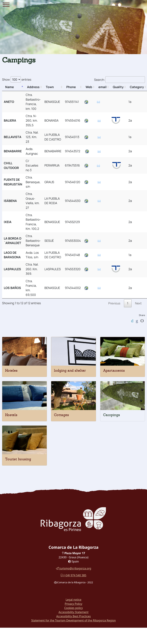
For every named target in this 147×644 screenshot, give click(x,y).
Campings (112, 415)
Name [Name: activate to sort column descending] (10, 87)
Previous (114, 303)
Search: (119, 80)
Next (138, 303)
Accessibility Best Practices (73, 616)
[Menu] (6, 5)
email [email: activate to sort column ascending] (102, 87)
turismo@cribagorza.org (73, 568)
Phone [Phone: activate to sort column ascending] (71, 87)
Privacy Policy (73, 604)
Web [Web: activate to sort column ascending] (89, 87)
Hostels (11, 415)
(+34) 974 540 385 (73, 575)
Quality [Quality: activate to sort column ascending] (118, 87)
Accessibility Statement (73, 612)
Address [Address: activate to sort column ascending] (33, 87)
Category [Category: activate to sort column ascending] (137, 87)
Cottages (61, 415)
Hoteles (11, 370)
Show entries (17, 79)
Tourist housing (18, 459)
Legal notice (73, 600)
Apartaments (114, 370)
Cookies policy (73, 608)
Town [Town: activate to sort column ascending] (50, 87)
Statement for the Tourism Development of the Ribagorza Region (73, 620)
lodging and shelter (70, 370)
